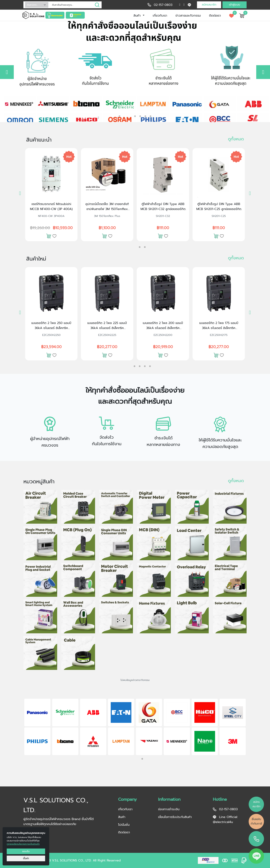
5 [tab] (145, 116)
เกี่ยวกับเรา (160, 16)
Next (251, 727)
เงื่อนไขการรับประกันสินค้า (175, 817)
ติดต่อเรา (215, 16)
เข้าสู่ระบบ (235, 5)
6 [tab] (150, 116)
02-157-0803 (163, 5)
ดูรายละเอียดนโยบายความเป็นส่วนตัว (23, 844)
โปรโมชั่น (124, 825)
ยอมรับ (26, 851)
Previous (19, 727)
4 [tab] (140, 116)
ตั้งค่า (26, 858)
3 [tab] (135, 116)
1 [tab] (120, 116)
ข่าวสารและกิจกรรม (188, 16)
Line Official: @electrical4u (225, 819)
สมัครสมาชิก (209, 5)
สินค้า (138, 16)
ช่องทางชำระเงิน (169, 809)
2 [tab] (125, 115)
